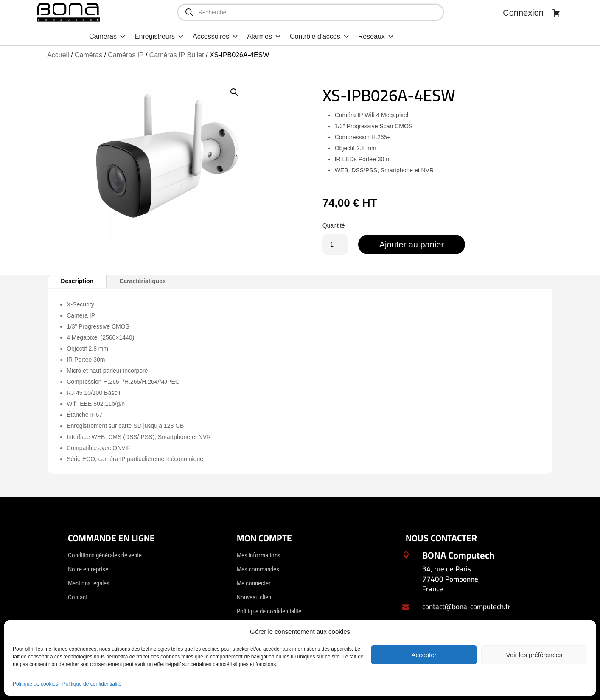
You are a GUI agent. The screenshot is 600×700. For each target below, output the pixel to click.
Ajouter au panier (412, 245)
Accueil (58, 55)
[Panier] (556, 13)
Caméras (108, 37)
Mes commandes (258, 569)
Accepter (424, 655)
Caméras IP (126, 55)
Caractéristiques (143, 281)
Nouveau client (255, 597)
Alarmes (264, 37)
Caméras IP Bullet (177, 55)
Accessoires (216, 37)
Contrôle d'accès (320, 37)
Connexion (523, 13)
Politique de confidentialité (92, 684)
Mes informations (259, 555)
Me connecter (254, 583)
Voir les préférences (534, 655)
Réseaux (376, 37)
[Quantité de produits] (335, 245)
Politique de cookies (35, 684)
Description (77, 281)
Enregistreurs (159, 37)
